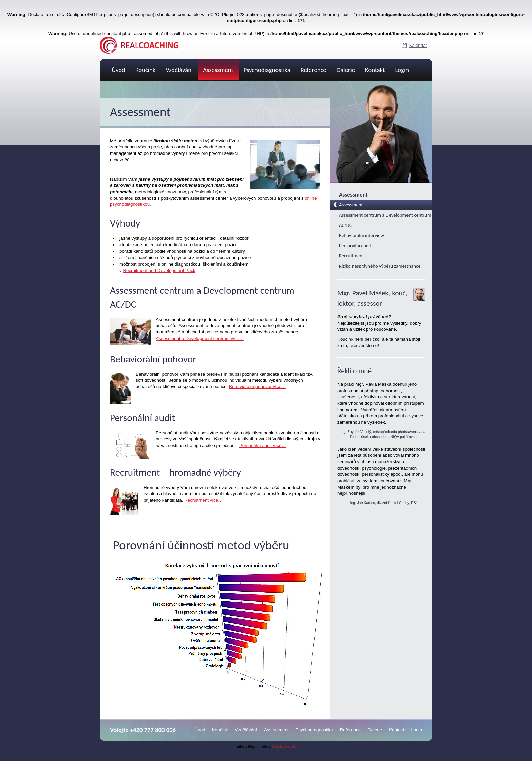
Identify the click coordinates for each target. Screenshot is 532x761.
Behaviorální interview (362, 235)
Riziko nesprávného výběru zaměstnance (380, 266)
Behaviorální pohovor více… (257, 387)
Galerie (346, 70)
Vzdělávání (179, 70)
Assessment (218, 70)
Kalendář (418, 45)
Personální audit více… (263, 445)
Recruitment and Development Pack (159, 270)
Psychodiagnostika (267, 70)
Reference (313, 70)
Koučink (145, 70)
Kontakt (375, 70)
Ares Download (284, 747)
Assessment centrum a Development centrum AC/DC (385, 220)
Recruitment (351, 256)
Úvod (118, 70)
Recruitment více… (203, 500)
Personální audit (355, 246)
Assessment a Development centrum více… (200, 338)
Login (402, 70)
